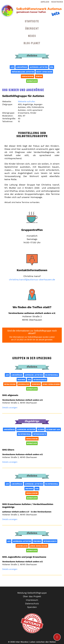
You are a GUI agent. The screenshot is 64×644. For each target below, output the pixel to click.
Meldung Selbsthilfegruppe (32, 593)
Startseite (32, 21)
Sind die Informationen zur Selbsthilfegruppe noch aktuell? (32, 335)
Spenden (32, 607)
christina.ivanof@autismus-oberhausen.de (32, 280)
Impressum (32, 600)
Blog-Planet (32, 43)
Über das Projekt (32, 596)
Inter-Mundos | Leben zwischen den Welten (36, 642)
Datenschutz (32, 604)
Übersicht (32, 29)
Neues (32, 36)
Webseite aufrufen (27, 101)
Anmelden (45, 2)
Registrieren (57, 2)
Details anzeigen (10, 408)
